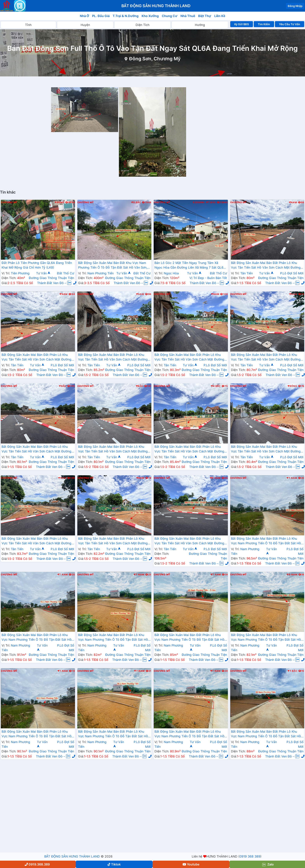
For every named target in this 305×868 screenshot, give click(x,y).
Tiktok (114, 864)
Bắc (62, 386)
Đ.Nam (215, 478)
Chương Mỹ (9, 202)
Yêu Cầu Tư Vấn (290, 24)
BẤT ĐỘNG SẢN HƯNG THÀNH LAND (72, 856)
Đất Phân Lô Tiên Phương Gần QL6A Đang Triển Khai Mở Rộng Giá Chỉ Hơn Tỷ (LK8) (37, 265)
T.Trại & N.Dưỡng (126, 16)
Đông (59, 202)
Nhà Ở (85, 16)
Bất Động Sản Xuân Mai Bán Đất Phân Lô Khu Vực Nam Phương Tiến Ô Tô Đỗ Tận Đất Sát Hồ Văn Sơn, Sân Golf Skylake (266, 541)
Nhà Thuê (188, 16)
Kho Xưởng (150, 16)
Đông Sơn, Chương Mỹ (155, 59)
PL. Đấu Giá (101, 16)
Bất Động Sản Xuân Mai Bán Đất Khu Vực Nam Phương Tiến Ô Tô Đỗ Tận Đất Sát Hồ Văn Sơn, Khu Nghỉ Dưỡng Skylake (113, 265)
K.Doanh (199, 202)
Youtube (191, 864)
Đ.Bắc (136, 202)
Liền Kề (220, 16)
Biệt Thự (205, 16)
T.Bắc (211, 202)
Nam (293, 202)
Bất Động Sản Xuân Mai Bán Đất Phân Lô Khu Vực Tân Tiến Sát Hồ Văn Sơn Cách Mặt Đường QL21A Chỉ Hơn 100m (266, 265)
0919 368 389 (250, 856)
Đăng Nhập (295, 6)
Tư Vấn (43, 273)
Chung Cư (170, 16)
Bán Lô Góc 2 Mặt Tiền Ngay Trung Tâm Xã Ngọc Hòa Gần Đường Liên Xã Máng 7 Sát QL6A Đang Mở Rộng (190, 265)
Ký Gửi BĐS (242, 24)
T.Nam (292, 478)
